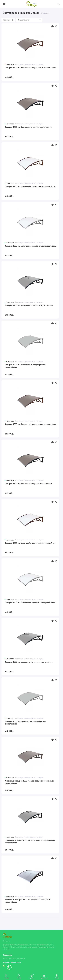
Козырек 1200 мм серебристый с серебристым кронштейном (25, 366)
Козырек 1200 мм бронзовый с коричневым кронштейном (30, 68)
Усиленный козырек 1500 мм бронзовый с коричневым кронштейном (29, 782)
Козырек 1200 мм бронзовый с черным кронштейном (28, 127)
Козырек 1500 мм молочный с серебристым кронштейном (30, 603)
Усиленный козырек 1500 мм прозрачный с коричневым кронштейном (30, 842)
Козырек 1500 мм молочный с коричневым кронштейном (30, 543)
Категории (8, 20)
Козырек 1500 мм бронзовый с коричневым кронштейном (30, 424)
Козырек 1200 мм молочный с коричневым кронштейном (30, 187)
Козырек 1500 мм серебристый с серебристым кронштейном (25, 723)
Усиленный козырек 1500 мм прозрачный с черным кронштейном (28, 901)
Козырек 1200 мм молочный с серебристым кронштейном (30, 246)
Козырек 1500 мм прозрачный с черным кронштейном (29, 662)
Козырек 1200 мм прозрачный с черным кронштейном (29, 305)
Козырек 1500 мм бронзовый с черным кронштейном (28, 484)
